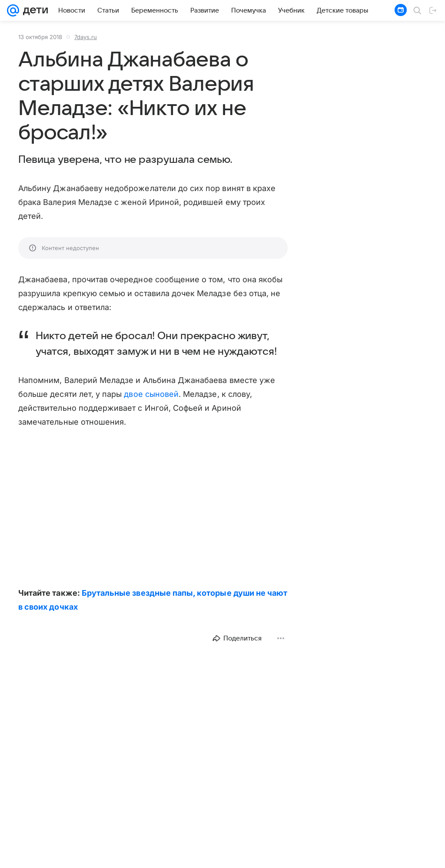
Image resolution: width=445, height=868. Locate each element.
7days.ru (86, 37)
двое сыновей (151, 394)
